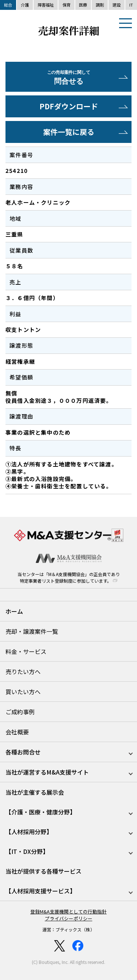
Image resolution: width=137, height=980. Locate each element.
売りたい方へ (23, 671)
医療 (83, 5)
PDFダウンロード (69, 106)
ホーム (14, 611)
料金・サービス (26, 651)
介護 (25, 5)
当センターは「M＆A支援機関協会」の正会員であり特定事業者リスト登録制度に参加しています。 (69, 577)
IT (131, 5)
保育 (66, 5)
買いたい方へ (23, 692)
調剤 (100, 5)
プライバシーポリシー (69, 918)
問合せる (68, 78)
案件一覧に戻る (69, 132)
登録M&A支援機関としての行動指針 (68, 911)
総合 (8, 5)
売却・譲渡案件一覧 (32, 631)
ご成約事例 (20, 712)
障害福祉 (46, 5)
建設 (117, 5)
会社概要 (17, 732)
